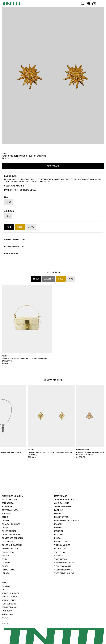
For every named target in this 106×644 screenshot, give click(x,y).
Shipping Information (14, 240)
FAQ (4, 590)
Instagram (7, 614)
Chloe (5, 528)
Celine (5, 517)
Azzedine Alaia (9, 499)
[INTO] (11, 4)
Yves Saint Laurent (64, 573)
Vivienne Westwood (65, 563)
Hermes (6, 573)
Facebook (7, 611)
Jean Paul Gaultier (64, 499)
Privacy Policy (9, 607)
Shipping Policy (10, 597)
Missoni (58, 524)
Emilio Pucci (8, 552)
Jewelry (48, 279)
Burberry (7, 514)
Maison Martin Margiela (67, 521)
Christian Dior (9, 531)
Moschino (59, 535)
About (5, 583)
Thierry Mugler (62, 545)
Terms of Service (11, 593)
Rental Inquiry (11, 253)
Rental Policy (9, 604)
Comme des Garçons (12, 538)
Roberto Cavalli (63, 542)
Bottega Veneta (10, 510)
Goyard (6, 563)
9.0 (8, 216)
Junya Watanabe (63, 506)
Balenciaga (8, 503)
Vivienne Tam (61, 559)
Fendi (9, 227)
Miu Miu (58, 528)
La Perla (59, 510)
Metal (31, 227)
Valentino (60, 552)
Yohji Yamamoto (63, 566)
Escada (6, 556)
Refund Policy (9, 600)
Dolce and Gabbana (12, 545)
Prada (57, 538)
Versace (59, 556)
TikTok (5, 618)
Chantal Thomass (11, 524)
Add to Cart (53, 166)
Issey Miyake (61, 496)
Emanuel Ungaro (10, 549)
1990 (9, 202)
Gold (20, 227)
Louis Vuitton (61, 517)
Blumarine (7, 506)
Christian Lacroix (11, 535)
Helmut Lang (8, 570)
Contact (6, 586)
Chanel (6, 521)
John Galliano (62, 503)
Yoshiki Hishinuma (63, 570)
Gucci (5, 566)
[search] (82, 4)
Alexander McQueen (12, 496)
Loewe (58, 514)
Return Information (14, 246)
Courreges (7, 542)
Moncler (59, 531)
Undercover (61, 549)
